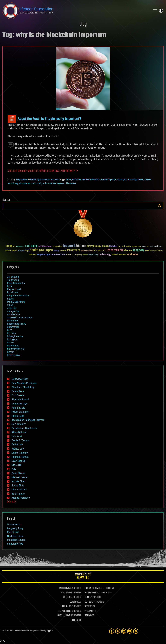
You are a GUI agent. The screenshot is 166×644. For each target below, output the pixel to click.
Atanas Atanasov (21, 498)
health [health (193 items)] (34, 250)
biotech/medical (16, 349)
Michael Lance (19, 477)
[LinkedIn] (124, 631)
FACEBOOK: (63, 588)
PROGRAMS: (89, 611)
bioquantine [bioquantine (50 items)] (57, 246)
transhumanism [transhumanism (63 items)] (119, 255)
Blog (83, 24)
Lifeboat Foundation (21, 631)
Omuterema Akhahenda (24, 428)
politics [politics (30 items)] (160, 251)
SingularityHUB (15, 544)
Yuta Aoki (17, 436)
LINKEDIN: (65, 593)
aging (10, 305)
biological (12, 339)
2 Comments (71, 184)
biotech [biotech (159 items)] (81, 246)
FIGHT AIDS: (67, 606)
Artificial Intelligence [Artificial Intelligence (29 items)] (45, 247)
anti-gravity (13, 311)
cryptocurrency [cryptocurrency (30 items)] (136, 247)
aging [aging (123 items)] (9, 246)
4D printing (13, 280)
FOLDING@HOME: (64, 611)
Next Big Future (15, 536)
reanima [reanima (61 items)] (33, 255)
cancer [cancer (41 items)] (128, 246)
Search (160, 206)
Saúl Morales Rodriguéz (24, 383)
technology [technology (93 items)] (105, 255)
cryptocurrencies (43, 180)
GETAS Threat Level (83, 577)
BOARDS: (88, 602)
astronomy (13, 321)
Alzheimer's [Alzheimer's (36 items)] (20, 247)
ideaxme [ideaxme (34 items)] (63, 251)
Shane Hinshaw (20, 453)
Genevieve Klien (20, 379)
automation (13, 327)
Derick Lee (17, 444)
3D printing (13, 277)
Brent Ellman (18, 473)
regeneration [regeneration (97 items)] (58, 255)
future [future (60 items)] (15, 251)
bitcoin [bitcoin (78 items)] (105, 246)
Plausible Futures (16, 540)
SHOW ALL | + (12, 502)
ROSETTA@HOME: (64, 616)
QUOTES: (75, 620)
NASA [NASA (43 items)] (147, 251)
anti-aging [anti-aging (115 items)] (31, 246)
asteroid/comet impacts (20, 317)
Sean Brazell (18, 461)
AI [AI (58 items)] (14, 246)
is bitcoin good (121, 180)
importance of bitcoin (90, 180)
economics (55, 180)
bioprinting (13, 346)
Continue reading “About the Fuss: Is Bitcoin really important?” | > (43, 171)
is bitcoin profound (135, 180)
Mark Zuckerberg (16, 302)
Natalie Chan (18, 481)
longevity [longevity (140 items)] (139, 250)
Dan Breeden (18, 395)
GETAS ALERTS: (91, 593)
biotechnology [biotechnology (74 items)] (94, 246)
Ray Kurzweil (14, 289)
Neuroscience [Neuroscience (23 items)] (154, 251)
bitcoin (33, 180)
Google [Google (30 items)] (27, 251)
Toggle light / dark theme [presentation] (161, 11)
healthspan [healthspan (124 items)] (46, 250)
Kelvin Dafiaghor (20, 412)
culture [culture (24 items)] (144, 247)
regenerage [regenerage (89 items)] (43, 255)
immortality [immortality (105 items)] (73, 250)
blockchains (13, 355)
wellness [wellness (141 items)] (133, 255)
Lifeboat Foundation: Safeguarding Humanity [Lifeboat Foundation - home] (75, 11)
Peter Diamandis (16, 283)
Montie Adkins (19, 490)
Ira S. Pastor (18, 494)
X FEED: (65, 597)
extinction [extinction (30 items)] (8, 251)
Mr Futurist (13, 532)
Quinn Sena (18, 391)
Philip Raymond (22, 180)
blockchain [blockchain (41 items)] (113, 246)
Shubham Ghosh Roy (23, 387)
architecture (13, 314)
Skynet (11, 299)
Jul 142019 (12, 119)
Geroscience (14, 524)
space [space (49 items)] (85, 255)
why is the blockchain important (52, 184)
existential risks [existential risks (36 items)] (156, 247)
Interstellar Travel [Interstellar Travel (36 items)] (87, 251)
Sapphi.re (50, 631)
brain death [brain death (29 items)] (122, 247)
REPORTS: (89, 606)
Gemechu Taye (19, 404)
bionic (10, 343)
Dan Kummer (19, 424)
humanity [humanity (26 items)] (56, 251)
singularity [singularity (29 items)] (79, 255)
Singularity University (18, 296)
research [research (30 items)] (68, 255)
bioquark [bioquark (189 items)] (69, 246)
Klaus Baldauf (19, 432)
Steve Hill (17, 465)
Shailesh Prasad (20, 399)
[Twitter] (118, 631)
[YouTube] (130, 631)
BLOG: (87, 597)
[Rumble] (136, 631)
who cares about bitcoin (29, 184)
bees (10, 330)
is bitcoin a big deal (107, 180)
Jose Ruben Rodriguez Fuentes (28, 420)
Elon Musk (13, 292)
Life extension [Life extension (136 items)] (114, 250)
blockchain (77, 180)
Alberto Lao (18, 449)
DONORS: (73, 602)
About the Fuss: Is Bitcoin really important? (49, 119)
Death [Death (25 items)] (148, 247)
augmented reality (17, 324)
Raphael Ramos (20, 457)
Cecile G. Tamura (21, 440)
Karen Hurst (18, 416)
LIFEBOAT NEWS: (91, 588)
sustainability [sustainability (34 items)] (93, 255)
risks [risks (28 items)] (73, 255)
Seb (14, 469)
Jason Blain (18, 485)
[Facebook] (112, 631)
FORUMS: (88, 616)
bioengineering (15, 336)
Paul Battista (18, 408)
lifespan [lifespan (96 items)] (128, 250)
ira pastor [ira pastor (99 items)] (99, 250)
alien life (12, 308)
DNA (9, 286)
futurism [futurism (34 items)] (21, 251)
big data (11, 333)
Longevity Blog (15, 528)
